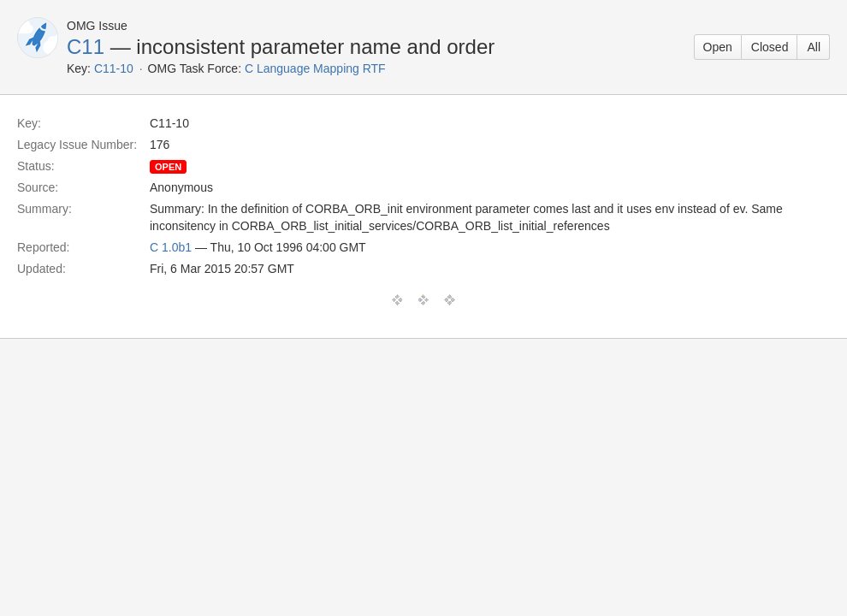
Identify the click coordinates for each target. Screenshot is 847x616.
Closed (770, 47)
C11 (86, 47)
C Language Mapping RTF (315, 68)
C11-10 (114, 68)
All (814, 47)
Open (718, 47)
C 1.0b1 (171, 247)
